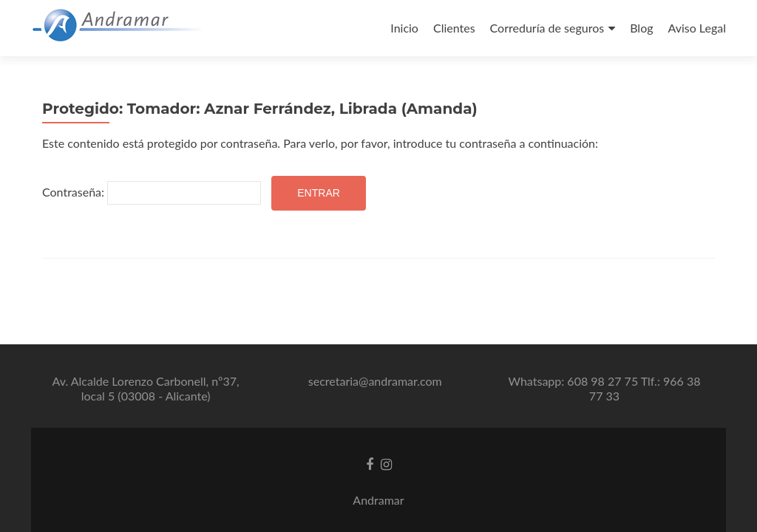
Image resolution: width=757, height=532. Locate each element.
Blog (641, 28)
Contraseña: (152, 193)
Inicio (404, 28)
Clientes (454, 28)
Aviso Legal (697, 28)
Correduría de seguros (547, 28)
